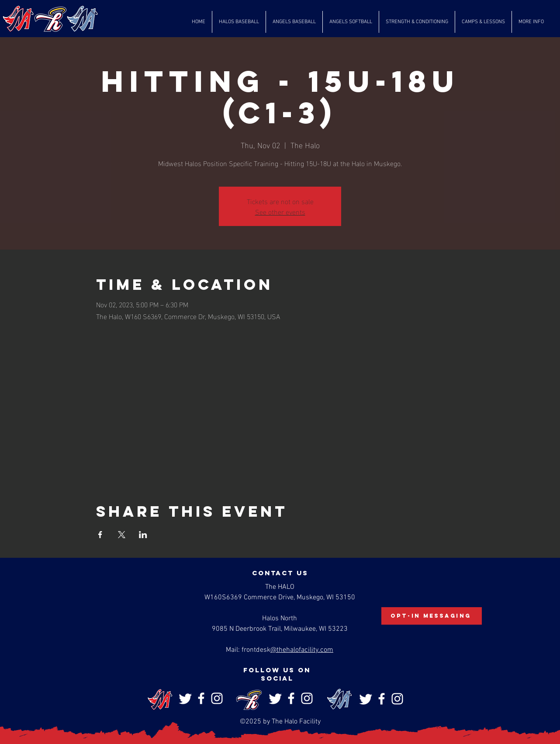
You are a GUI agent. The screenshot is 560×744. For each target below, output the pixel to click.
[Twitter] (185, 698)
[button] (239, 22)
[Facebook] (201, 698)
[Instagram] (217, 698)
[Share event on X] (122, 535)
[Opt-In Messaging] (432, 616)
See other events (280, 211)
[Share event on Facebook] (100, 535)
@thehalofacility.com (302, 650)
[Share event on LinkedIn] (143, 535)
